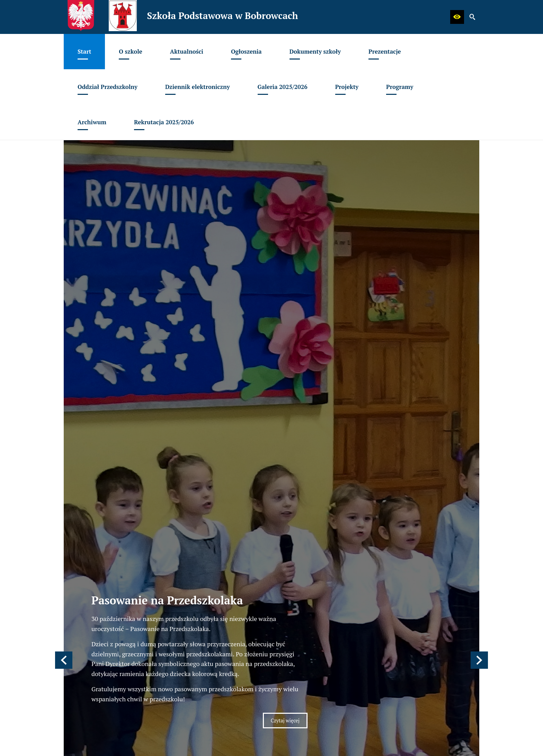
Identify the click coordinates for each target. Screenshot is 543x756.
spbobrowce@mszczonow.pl (118, 526)
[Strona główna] (183, 433)
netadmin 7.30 (462, 749)
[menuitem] (84, 52)
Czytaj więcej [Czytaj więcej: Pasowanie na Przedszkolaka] (285, 340)
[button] (457, 17)
